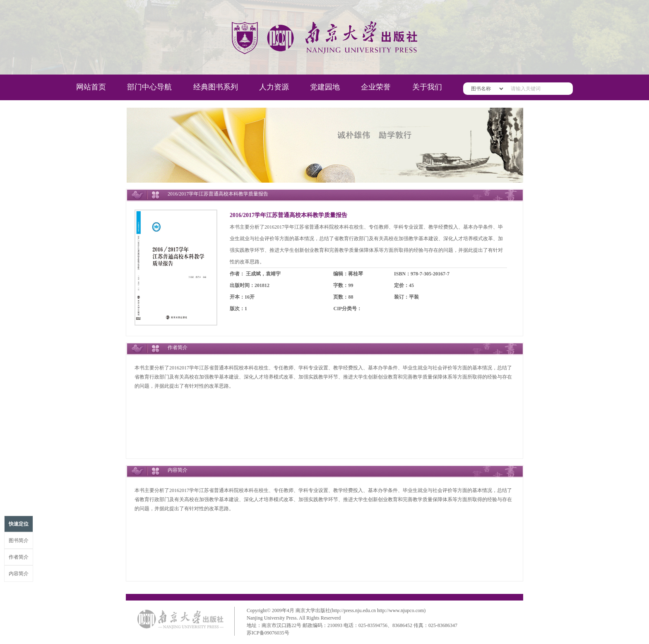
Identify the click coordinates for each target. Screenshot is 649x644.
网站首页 (91, 87)
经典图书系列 (216, 87)
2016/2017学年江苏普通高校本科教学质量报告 (288, 215)
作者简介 (19, 557)
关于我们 (427, 87)
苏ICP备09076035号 (268, 633)
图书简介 (19, 540)
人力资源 (274, 87)
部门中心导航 (149, 87)
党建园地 (325, 87)
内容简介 (19, 574)
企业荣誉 (376, 87)
